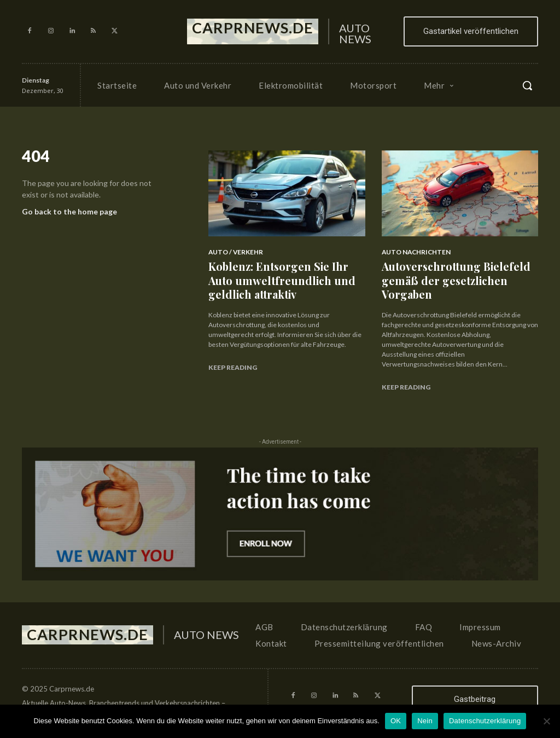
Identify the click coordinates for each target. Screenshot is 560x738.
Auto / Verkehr (233, 252)
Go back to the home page (69, 214)
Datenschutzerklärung (485, 721)
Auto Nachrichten (413, 252)
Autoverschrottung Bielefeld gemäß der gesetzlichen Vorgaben (447, 277)
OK (396, 721)
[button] (527, 85)
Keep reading (233, 360)
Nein (425, 721)
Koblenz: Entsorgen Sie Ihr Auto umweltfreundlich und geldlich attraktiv (281, 277)
